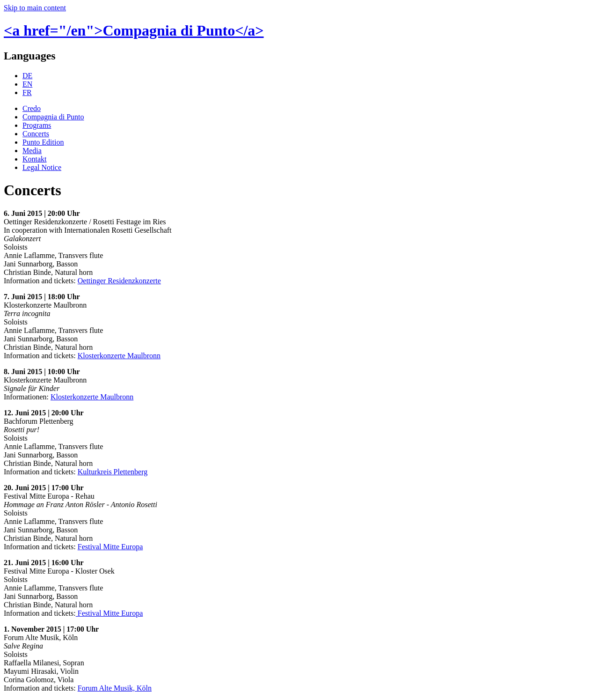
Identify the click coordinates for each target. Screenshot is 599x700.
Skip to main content (35, 8)
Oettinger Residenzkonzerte (119, 281)
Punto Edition (43, 142)
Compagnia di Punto (53, 117)
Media (32, 151)
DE (27, 76)
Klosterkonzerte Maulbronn (119, 356)
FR (27, 92)
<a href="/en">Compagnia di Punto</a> (134, 30)
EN (27, 84)
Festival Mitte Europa (110, 547)
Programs (37, 125)
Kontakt (35, 159)
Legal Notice (42, 167)
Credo (32, 108)
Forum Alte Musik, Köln (115, 688)
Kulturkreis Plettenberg (113, 472)
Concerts (36, 134)
